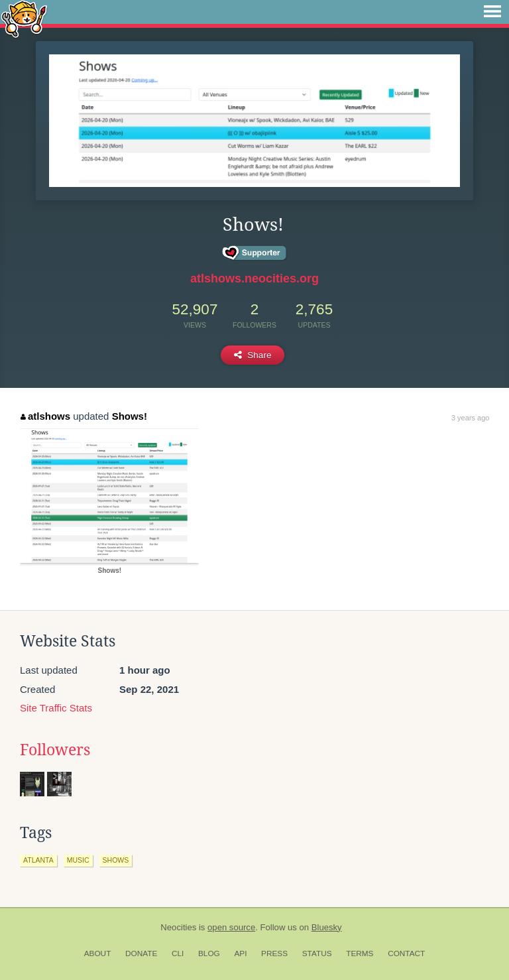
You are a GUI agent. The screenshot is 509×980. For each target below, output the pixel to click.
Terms (360, 953)
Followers (55, 750)
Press (274, 953)
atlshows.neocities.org (254, 278)
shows (116, 860)
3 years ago (470, 418)
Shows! (130, 416)
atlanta (38, 860)
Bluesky (327, 927)
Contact (406, 953)
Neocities (178, 927)
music (78, 860)
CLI (178, 953)
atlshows (45, 416)
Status (317, 953)
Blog (209, 953)
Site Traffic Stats (56, 708)
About (98, 953)
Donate (141, 953)
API (240, 953)
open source (231, 927)
